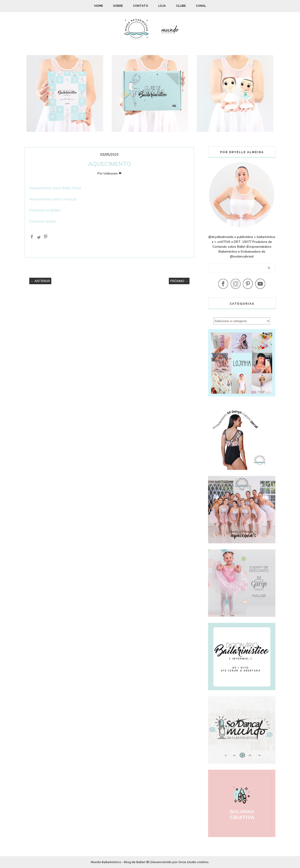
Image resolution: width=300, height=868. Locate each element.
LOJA (162, 6)
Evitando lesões (43, 221)
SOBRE (118, 6)
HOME (99, 6)
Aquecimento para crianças (53, 199)
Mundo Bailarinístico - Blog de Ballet (118, 862)
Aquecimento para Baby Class (55, 188)
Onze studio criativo (193, 862)
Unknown (111, 173)
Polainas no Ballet (45, 210)
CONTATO (141, 6)
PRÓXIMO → (179, 281)
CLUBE (181, 6)
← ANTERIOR (40, 281)
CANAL (201, 6)
